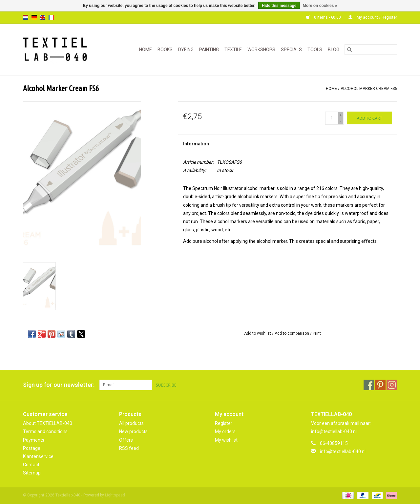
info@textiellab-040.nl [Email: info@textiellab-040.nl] (343, 451)
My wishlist (226, 440)
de (34, 17)
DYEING (186, 50)
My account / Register (373, 17)
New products (133, 431)
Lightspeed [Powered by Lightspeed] (115, 495)
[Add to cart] (369, 118)
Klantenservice (38, 456)
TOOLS (315, 50)
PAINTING (209, 50)
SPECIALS (291, 50)
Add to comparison (292, 333)
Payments (34, 440)
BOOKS (165, 50)
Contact (31, 465)
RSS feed (129, 448)
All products (131, 423)
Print (317, 333)
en (43, 17)
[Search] (371, 50)
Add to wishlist (258, 333)
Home (146, 50)
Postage (32, 448)
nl (26, 17)
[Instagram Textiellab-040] (392, 385)
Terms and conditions (45, 431)
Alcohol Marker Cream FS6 (369, 89)
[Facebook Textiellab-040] (369, 385)
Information (196, 144)
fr (51, 17)
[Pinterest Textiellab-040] (380, 385)
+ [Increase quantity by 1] (341, 115)
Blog (334, 50)
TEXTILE (233, 50)
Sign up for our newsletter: (59, 385)
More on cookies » (320, 6)
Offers (126, 440)
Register (224, 423)
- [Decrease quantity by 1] (341, 121)
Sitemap (32, 473)
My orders (225, 431)
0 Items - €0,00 (324, 17)
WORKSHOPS (261, 50)
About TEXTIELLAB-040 (48, 423)
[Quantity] (332, 118)
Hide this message (279, 6)
